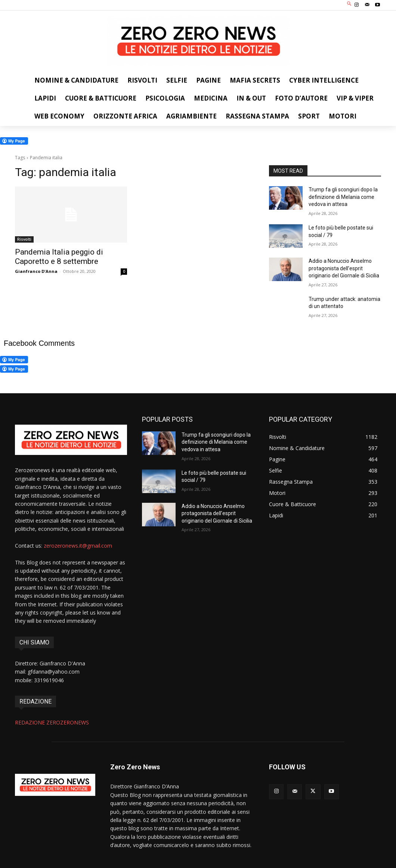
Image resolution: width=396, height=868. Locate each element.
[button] (349, 4)
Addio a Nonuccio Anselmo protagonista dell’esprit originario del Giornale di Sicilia (344, 268)
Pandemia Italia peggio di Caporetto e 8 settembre (59, 257)
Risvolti (24, 239)
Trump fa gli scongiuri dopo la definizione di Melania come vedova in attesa (343, 197)
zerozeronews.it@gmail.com (78, 546)
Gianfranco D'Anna (36, 271)
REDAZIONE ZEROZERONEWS (52, 722)
